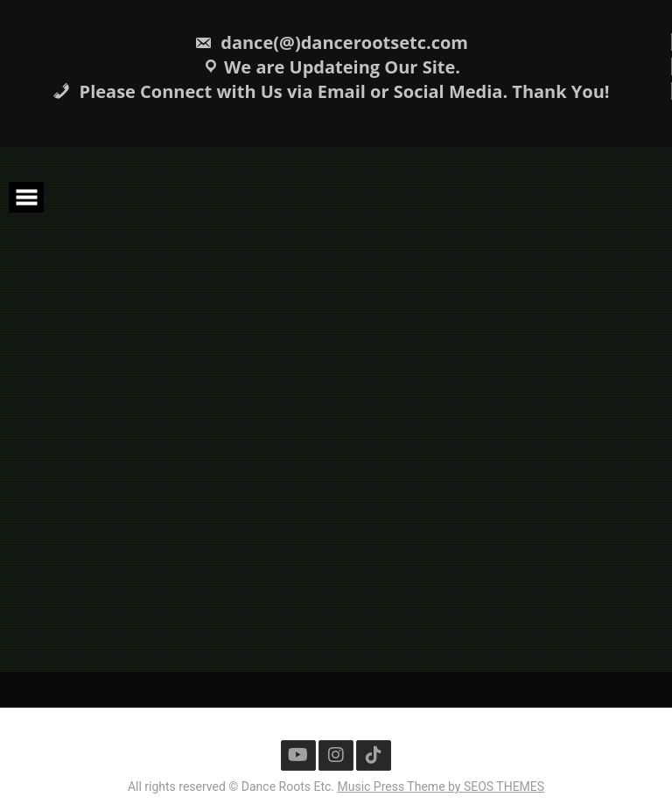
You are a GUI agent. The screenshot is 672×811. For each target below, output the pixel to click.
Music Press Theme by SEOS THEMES (441, 787)
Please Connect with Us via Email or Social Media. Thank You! (331, 91)
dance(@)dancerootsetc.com (331, 42)
